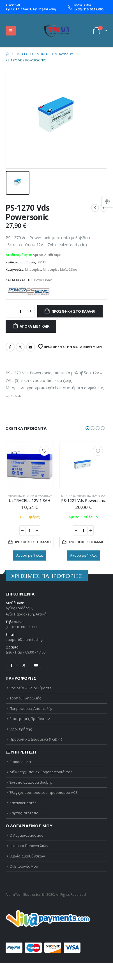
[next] (103, 208)
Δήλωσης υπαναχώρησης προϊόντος (41, 772)
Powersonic (43, 280)
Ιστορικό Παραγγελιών (29, 846)
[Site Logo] (57, 31)
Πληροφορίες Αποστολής (31, 708)
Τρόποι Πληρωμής (25, 698)
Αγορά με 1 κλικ (34, 326)
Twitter (20, 347)
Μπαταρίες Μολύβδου (60, 269)
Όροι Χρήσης (21, 729)
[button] (11, 31)
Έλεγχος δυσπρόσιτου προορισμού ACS (44, 792)
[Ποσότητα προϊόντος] (20, 311)
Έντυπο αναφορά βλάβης (31, 782)
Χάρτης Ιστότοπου (25, 813)
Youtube (36, 665)
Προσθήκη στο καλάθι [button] (33, 542)
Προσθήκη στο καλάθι (73, 311)
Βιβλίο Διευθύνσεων (27, 856)
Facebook (10, 347)
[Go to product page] (30, 465)
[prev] (95, 208)
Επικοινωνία (20, 762)
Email (31, 347)
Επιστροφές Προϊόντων (30, 719)
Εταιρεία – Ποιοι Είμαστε (30, 688)
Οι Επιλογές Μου (24, 866)
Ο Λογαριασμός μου (26, 835)
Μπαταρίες (33, 269)
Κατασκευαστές (23, 803)
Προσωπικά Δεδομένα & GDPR (36, 739)
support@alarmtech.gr (25, 639)
